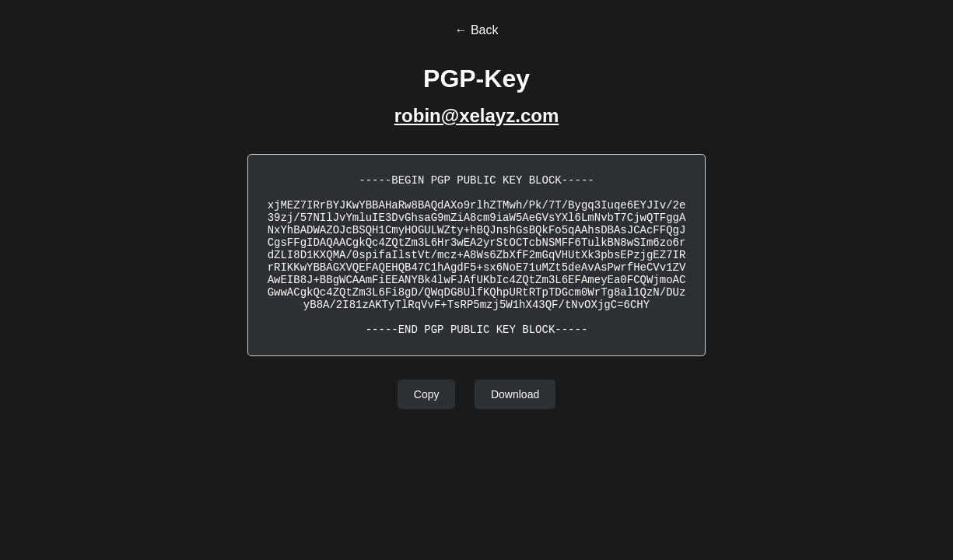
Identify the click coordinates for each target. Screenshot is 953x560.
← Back (476, 30)
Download (515, 394)
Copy (427, 394)
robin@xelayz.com (476, 115)
